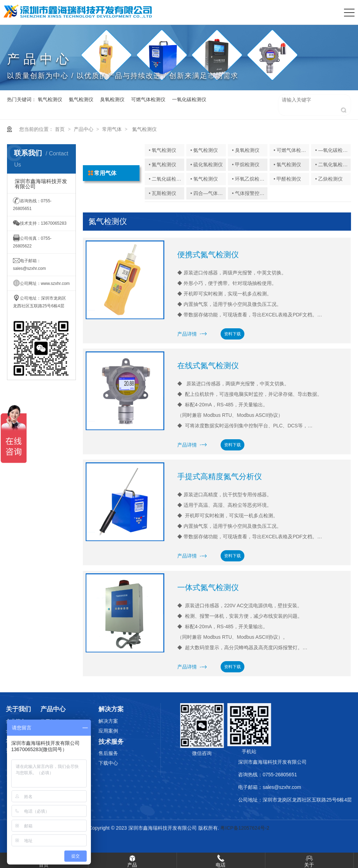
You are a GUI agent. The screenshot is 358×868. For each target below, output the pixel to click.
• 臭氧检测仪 (246, 150)
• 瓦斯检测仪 (162, 193)
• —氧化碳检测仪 (334, 150)
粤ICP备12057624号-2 (245, 828)
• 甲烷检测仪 (246, 164)
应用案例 (96, 731)
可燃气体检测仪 (148, 99)
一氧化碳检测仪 (189, 99)
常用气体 (112, 129)
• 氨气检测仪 (204, 150)
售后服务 (96, 753)
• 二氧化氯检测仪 (334, 164)
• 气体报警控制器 (251, 193)
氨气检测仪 (81, 99)
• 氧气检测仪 (162, 150)
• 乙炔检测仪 (329, 179)
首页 (60, 129)
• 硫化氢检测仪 (206, 164)
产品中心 (84, 129)
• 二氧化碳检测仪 (167, 179)
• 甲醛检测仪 (288, 179)
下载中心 (96, 763)
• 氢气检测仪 (204, 179)
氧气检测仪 (50, 99)
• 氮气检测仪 (162, 164)
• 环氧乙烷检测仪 (251, 179)
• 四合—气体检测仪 (211, 193)
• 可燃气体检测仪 (292, 150)
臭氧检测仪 (112, 99)
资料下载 (232, 334)
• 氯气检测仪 (288, 164)
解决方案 (96, 721)
